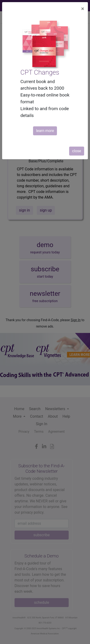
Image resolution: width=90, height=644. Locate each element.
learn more (45, 131)
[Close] (83, 9)
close (77, 151)
